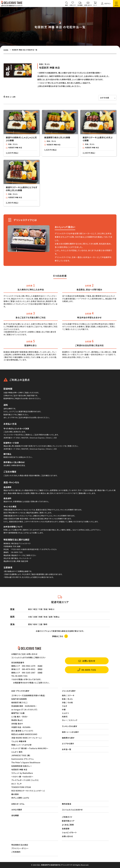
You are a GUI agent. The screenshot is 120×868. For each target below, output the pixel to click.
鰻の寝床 (15, 794)
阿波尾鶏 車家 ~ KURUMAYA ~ (24, 706)
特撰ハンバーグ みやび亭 (22, 745)
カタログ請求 (17, 810)
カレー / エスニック (70, 720)
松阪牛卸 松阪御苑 (19, 699)
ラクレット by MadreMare (22, 773)
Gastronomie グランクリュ (22, 759)
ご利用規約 (16, 852)
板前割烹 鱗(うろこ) (19, 702)
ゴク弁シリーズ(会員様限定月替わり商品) (28, 695)
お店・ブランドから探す (20, 691)
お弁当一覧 (67, 749)
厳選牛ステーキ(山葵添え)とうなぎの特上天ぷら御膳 (22, 189)
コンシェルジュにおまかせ (72, 810)
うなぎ (65, 706)
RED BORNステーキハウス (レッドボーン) (28, 791)
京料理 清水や (17, 724)
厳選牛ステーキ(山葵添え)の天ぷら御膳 (98, 139)
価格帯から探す (68, 738)
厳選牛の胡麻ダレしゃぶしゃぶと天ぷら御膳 (21, 139)
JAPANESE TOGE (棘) (21, 755)
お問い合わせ (67, 836)
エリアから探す (68, 744)
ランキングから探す (70, 726)
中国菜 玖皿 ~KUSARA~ (21, 727)
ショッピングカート (69, 832)
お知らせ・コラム (18, 804)
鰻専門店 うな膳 (18, 713)
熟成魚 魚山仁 (17, 720)
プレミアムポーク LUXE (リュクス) (25, 780)
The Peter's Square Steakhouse (26, 762)
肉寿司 (65, 717)
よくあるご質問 (68, 825)
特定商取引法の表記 (20, 845)
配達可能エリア (68, 821)
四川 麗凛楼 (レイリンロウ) (22, 731)
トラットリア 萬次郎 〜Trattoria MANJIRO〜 (30, 748)
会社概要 (15, 815)
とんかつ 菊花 (17, 752)
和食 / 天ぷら (13, 144)
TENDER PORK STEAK (21, 787)
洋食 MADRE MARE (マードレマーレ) (26, 738)
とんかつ (65, 713)
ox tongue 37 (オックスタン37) (24, 710)
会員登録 (66, 829)
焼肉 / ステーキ (68, 695)
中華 (64, 710)
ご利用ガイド (67, 817)
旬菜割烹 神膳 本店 (15, 148)
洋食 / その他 (67, 702)
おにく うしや (17, 784)
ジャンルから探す (69, 691)
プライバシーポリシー (20, 848)
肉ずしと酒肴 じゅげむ (20, 798)
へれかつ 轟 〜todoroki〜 (22, 777)
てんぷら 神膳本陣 (19, 741)
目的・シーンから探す (70, 732)
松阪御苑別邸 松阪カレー (22, 766)
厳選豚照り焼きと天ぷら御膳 (57, 137)
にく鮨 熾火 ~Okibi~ (20, 717)
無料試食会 (67, 804)
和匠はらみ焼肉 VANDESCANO (24, 734)
